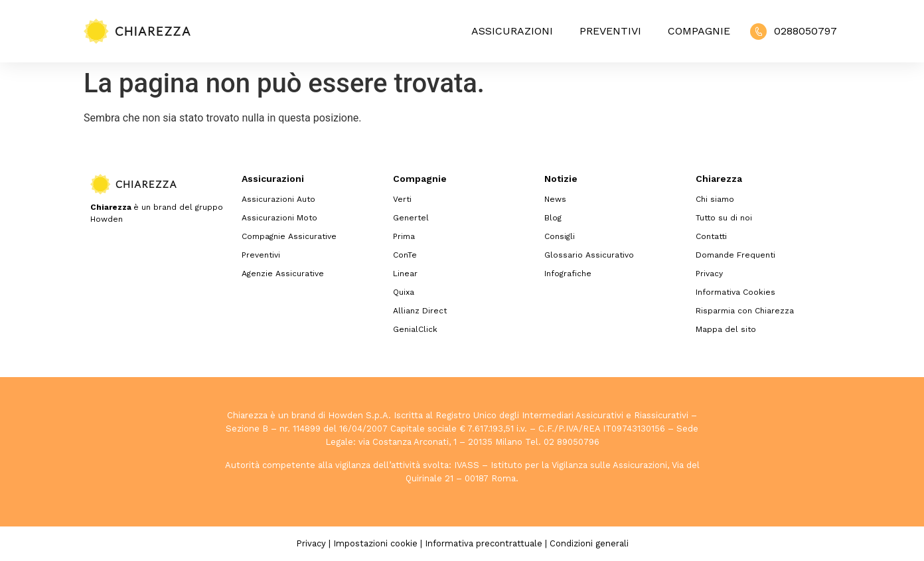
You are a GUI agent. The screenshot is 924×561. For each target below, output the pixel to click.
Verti (402, 199)
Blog (553, 218)
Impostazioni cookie (375, 543)
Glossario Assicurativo (589, 255)
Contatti (711, 236)
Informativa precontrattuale (484, 543)
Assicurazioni (512, 31)
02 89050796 (572, 442)
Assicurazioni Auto (278, 199)
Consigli (560, 236)
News (555, 199)
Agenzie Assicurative (283, 274)
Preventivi (610, 31)
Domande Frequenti (735, 255)
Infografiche (568, 274)
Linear (405, 274)
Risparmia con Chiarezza (745, 311)
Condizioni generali (589, 543)
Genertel (411, 218)
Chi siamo (715, 199)
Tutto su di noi (724, 218)
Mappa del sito (726, 329)
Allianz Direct (420, 311)
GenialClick (415, 329)
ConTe (405, 255)
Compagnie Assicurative (289, 236)
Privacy (709, 274)
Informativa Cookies (735, 292)
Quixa (404, 292)
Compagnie (699, 31)
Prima (404, 236)
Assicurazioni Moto (279, 218)
